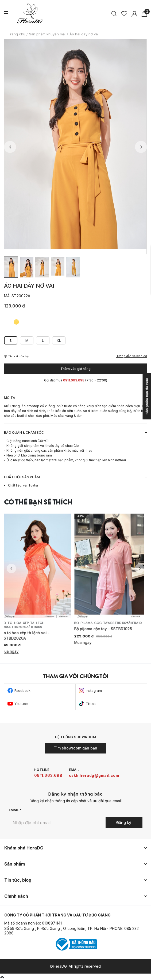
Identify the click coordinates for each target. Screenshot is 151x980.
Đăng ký (124, 823)
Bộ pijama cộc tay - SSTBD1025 (106, 629)
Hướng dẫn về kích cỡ (131, 356)
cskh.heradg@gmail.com (94, 775)
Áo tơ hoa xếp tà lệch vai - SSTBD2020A (28, 635)
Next (141, 147)
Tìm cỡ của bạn (17, 356)
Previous (10, 147)
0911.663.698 (48, 775)
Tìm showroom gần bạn (75, 748)
